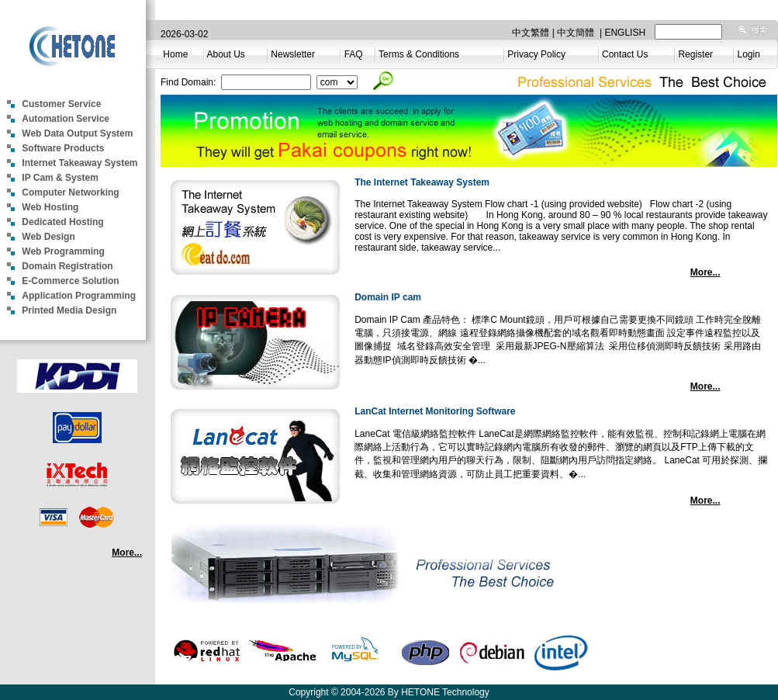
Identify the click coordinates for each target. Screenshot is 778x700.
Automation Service (66, 119)
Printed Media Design (69, 310)
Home (175, 54)
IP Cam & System (60, 178)
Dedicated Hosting (62, 222)
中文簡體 (576, 33)
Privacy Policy (536, 54)
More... (127, 553)
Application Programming (79, 296)
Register (695, 54)
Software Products (63, 148)
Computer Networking (70, 192)
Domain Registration (67, 266)
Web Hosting (50, 207)
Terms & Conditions (419, 54)
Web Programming (63, 251)
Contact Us (625, 54)
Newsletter (293, 54)
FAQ (354, 54)
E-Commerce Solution (70, 281)
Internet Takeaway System (80, 163)
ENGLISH (625, 33)
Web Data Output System (77, 133)
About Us (225, 54)
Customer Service (61, 104)
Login (749, 54)
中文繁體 (531, 33)
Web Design (48, 237)
